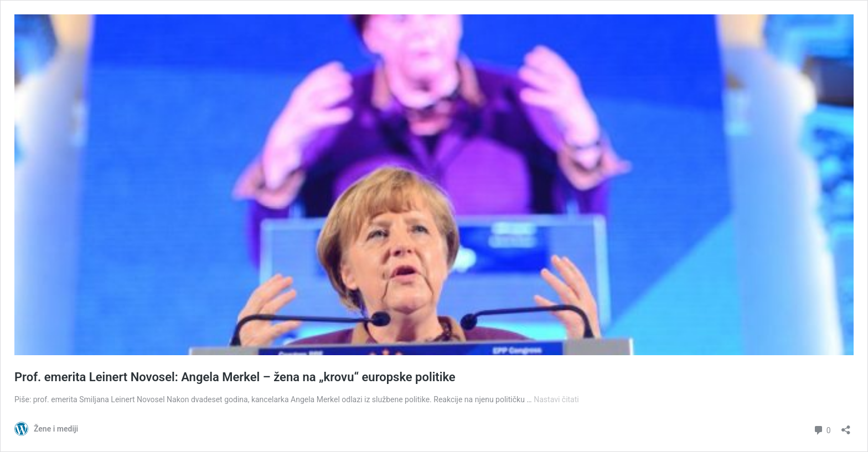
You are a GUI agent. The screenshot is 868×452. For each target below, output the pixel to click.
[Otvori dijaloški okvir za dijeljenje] (846, 426)
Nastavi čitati (556, 399)
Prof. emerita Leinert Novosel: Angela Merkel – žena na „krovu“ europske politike (235, 377)
